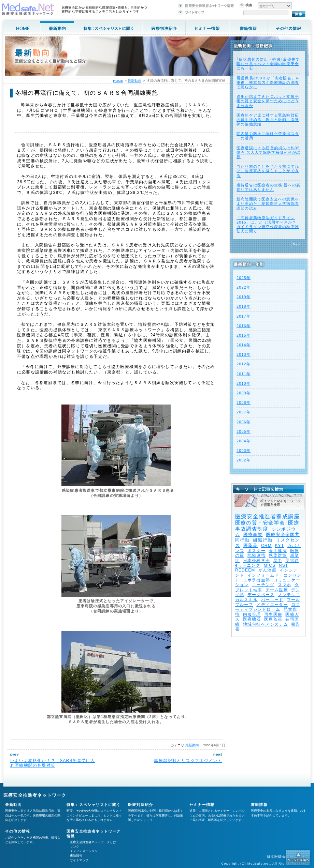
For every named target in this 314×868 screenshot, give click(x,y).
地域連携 (256, 555)
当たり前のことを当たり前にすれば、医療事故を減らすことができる (268, 171)
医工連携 (278, 551)
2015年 (244, 335)
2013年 (244, 354)
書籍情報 (259, 805)
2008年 (244, 402)
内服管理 (252, 614)
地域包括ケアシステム (266, 624)
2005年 (244, 431)
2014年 (244, 345)
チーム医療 (277, 590)
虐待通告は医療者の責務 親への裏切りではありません (268, 187)
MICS (269, 565)
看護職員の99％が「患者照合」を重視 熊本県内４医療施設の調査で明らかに (268, 82)
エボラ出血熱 (256, 580)
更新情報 (76, 855)
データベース (261, 595)
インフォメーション (84, 851)
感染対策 (278, 555)
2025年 (244, 278)
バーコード (272, 600)
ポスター (256, 551)
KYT (279, 546)
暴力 (278, 561)
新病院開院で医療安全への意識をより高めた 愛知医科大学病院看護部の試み (268, 203)
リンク (75, 847)
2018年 (244, 306)
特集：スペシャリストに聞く (94, 805)
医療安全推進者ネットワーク (35, 795)
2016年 (244, 326)
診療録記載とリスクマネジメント (188, 761)
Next (297, 244)
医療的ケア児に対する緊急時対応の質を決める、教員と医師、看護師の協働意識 (268, 120)
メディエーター (272, 605)
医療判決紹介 (140, 805)
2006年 (244, 422)
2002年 (244, 460)
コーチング (263, 585)
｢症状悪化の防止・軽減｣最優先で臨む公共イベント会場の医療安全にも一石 (268, 64)
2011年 (244, 374)
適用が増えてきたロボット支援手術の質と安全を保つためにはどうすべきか (268, 101)
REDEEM (245, 570)
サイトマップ (79, 860)
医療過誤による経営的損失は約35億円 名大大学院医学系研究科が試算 (268, 152)
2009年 (244, 393)
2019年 (244, 297)
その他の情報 (18, 831)
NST (284, 565)
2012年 (244, 364)
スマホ (285, 585)
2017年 (244, 316)
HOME (118, 81)
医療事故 (253, 535)
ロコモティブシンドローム (268, 607)
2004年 (244, 441)
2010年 (244, 383)
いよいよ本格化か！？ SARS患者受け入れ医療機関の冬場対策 (53, 763)
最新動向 (192, 745)
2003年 (244, 451)
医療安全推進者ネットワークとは (93, 842)
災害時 (292, 561)
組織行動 (263, 540)
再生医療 (273, 614)
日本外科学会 (256, 561)
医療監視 (273, 619)
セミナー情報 (202, 805)
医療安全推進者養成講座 (267, 516)
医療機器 (252, 619)
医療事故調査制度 (267, 526)
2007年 (244, 412)
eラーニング (248, 565)
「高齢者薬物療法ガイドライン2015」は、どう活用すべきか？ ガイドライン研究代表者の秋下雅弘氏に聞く (268, 225)
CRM (266, 546)
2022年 (244, 287)
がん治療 (267, 570)
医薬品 (251, 545)
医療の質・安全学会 (260, 523)
